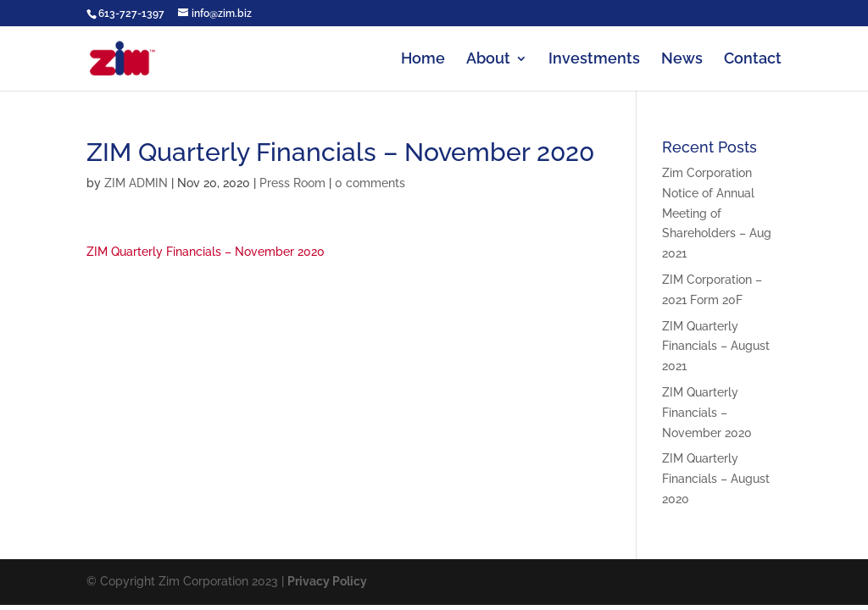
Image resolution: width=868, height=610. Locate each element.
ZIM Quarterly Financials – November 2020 (206, 252)
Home (423, 60)
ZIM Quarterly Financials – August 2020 (716, 479)
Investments (594, 60)
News (682, 60)
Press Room (292, 183)
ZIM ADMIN (136, 183)
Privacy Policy (327, 581)
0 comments (370, 183)
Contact (753, 60)
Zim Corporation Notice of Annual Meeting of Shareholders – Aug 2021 (717, 213)
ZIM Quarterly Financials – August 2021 (716, 347)
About (488, 60)
